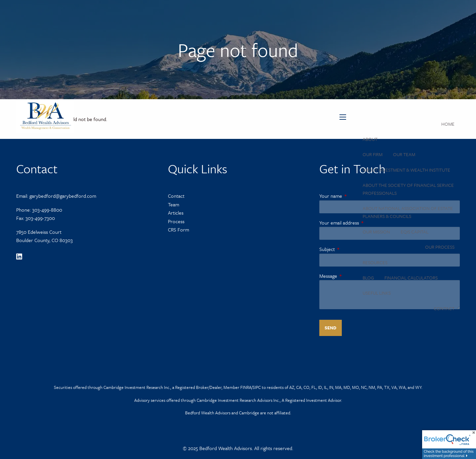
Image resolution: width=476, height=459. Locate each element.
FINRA (246, 387)
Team (174, 204)
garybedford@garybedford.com (63, 196)
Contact (444, 308)
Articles (176, 213)
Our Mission (376, 232)
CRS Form (178, 230)
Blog (368, 278)
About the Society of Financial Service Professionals (408, 189)
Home (448, 124)
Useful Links (377, 293)
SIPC (257, 387)
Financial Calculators (411, 278)
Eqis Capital (415, 232)
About (370, 139)
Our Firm (373, 154)
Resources (375, 262)
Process (176, 221)
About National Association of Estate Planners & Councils (408, 212)
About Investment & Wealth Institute (406, 170)
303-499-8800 (47, 210)
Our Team (404, 154)
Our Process (440, 247)
